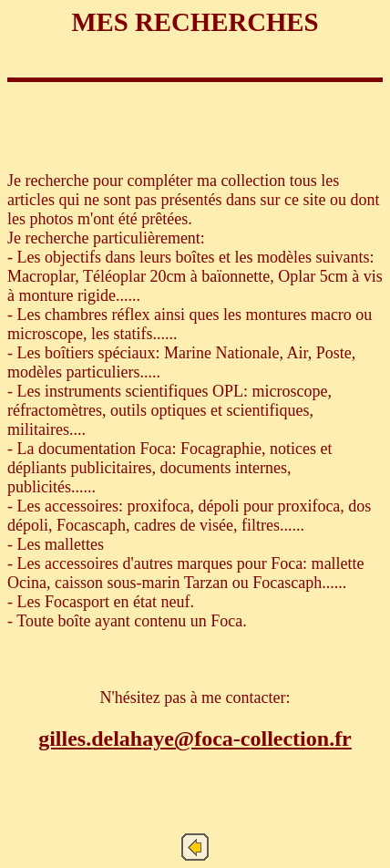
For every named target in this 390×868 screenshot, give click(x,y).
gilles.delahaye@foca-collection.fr (195, 739)
